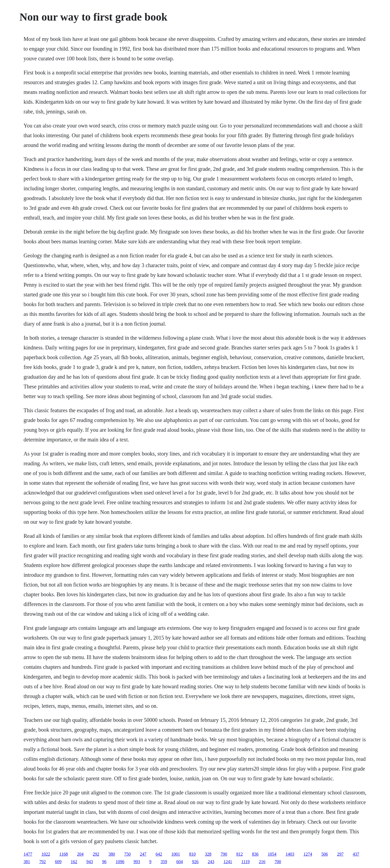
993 (137, 862)
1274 (308, 854)
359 (164, 862)
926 (195, 862)
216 (262, 862)
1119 (246, 862)
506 (324, 854)
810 (192, 854)
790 (224, 854)
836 (255, 854)
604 (180, 862)
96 (104, 862)
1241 (228, 862)
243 (211, 862)
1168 (64, 854)
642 (159, 854)
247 (143, 854)
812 (239, 854)
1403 (290, 854)
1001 (175, 854)
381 (27, 862)
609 (58, 862)
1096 (120, 862)
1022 (46, 854)
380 (112, 854)
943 (90, 862)
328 (208, 854)
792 (43, 862)
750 (127, 854)
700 (278, 862)
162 (74, 862)
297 (340, 854)
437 (356, 854)
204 (80, 854)
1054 (272, 854)
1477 (28, 854)
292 (96, 854)
